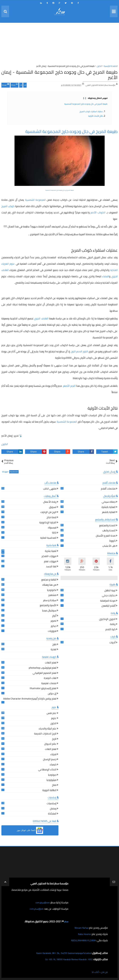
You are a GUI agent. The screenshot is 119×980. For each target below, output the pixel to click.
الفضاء (106, 276)
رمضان (53, 809)
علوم (54, 719)
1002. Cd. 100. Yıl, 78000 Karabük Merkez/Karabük (66, 959)
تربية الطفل (110, 591)
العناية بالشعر (109, 512)
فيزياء (53, 755)
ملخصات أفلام (108, 489)
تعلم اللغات (51, 663)
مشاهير (52, 595)
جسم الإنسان (50, 760)
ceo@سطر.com (42, 902)
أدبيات (112, 643)
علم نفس (51, 713)
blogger (5, 472)
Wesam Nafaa (81, 928)
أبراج (54, 616)
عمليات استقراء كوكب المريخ (91, 111)
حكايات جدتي (109, 596)
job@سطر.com (36, 909)
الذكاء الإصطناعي (47, 770)
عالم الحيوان (50, 744)
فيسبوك (52, 528)
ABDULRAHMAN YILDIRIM (81, 940)
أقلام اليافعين (108, 606)
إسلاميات (52, 804)
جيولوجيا (52, 775)
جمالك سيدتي (109, 502)
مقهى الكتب (50, 489)
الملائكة (52, 814)
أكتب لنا (94, 972)
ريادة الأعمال (50, 502)
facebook (14, 472)
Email (6, 85)
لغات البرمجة (50, 678)
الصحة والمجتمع (107, 526)
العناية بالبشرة (109, 507)
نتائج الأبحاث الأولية (95, 116)
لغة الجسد (51, 567)
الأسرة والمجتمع (48, 606)
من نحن (104, 972)
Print (15, 85)
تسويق (53, 507)
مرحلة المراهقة (108, 601)
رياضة (113, 624)
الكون (5, 444)
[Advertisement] (59, 45)
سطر (66, 921)
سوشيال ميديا (49, 611)
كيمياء (53, 765)
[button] (30, 830)
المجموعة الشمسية (35, 200)
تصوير (54, 621)
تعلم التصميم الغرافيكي (44, 673)
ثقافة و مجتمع (49, 580)
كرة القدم (110, 630)
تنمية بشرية (51, 551)
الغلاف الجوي (41, 318)
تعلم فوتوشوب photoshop (43, 668)
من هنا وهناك (49, 585)
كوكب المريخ (8, 206)
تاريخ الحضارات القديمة (45, 734)
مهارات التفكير (49, 557)
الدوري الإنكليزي (107, 619)
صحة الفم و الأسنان (106, 536)
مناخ (54, 785)
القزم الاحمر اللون (79, 351)
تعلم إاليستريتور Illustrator (43, 689)
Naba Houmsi (84, 934)
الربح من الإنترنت (48, 512)
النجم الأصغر (69, 386)
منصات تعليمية (49, 684)
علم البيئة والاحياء (48, 729)
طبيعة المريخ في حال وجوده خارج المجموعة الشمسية (86, 104)
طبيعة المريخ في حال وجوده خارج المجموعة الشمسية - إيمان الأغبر (59, 75)
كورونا (112, 541)
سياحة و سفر (50, 601)
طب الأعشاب (109, 546)
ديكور (54, 626)
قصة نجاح (51, 518)
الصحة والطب (109, 531)
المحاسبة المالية (48, 538)
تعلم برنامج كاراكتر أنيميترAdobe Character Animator (30, 699)
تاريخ (54, 739)
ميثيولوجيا (51, 780)
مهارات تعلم (50, 562)
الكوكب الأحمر (98, 212)
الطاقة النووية (49, 791)
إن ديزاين (52, 694)
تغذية (54, 650)
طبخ (54, 645)
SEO (54, 533)
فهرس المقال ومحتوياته (95, 98)
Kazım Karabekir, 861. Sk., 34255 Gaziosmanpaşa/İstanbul (60, 953)
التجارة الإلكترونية (48, 523)
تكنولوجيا (52, 590)
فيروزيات (52, 631)
